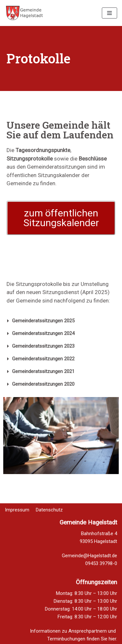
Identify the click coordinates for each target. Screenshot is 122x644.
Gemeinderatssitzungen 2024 (43, 333)
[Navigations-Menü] (109, 13)
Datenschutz (49, 506)
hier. (113, 639)
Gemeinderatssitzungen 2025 (43, 321)
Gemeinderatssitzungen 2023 (43, 346)
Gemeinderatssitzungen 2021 (43, 371)
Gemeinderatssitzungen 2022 (43, 359)
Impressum (17, 506)
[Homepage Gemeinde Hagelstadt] (24, 13)
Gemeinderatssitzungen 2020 (43, 384)
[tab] (61, 321)
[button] (61, 218)
